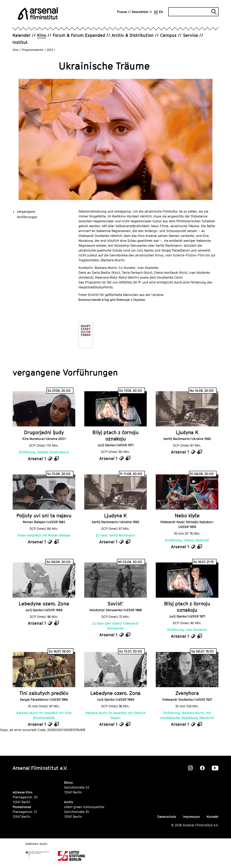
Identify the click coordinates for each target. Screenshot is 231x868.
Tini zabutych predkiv (44, 693)
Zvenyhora (187, 693)
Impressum (191, 817)
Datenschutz (167, 817)
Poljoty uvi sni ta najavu (44, 515)
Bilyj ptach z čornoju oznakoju (115, 435)
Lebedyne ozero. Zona (44, 604)
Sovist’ (115, 604)
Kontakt (213, 817)
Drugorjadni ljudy (44, 432)
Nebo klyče (187, 515)
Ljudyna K (187, 432)
